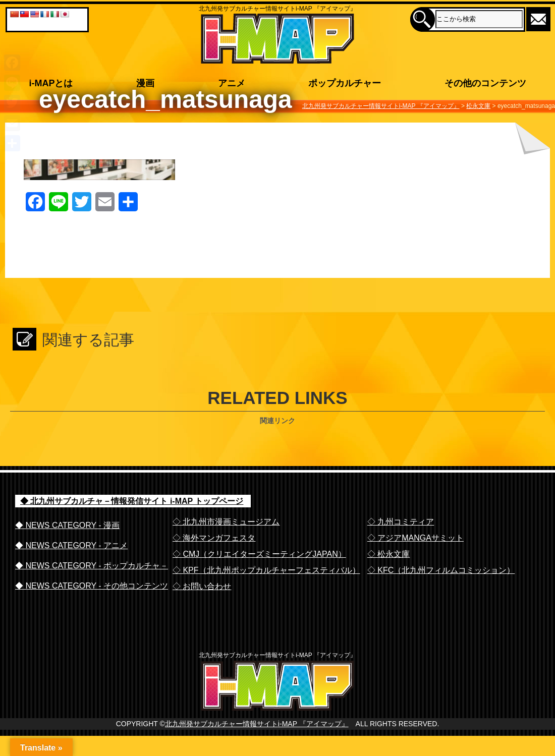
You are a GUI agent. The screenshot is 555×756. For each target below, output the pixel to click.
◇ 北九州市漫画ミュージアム (226, 522)
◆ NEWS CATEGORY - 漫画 (67, 525)
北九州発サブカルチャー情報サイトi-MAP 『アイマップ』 (257, 744)
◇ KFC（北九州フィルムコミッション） (441, 570)
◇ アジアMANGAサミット (415, 538)
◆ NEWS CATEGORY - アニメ (71, 545)
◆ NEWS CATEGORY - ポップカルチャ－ (92, 566)
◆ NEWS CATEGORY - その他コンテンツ (92, 586)
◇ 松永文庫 (388, 554)
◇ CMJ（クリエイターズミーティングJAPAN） (259, 554)
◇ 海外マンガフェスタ (214, 538)
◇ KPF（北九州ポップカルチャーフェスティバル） (266, 570)
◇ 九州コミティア (401, 522)
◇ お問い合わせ (202, 586)
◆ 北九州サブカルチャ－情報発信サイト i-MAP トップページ (132, 501)
